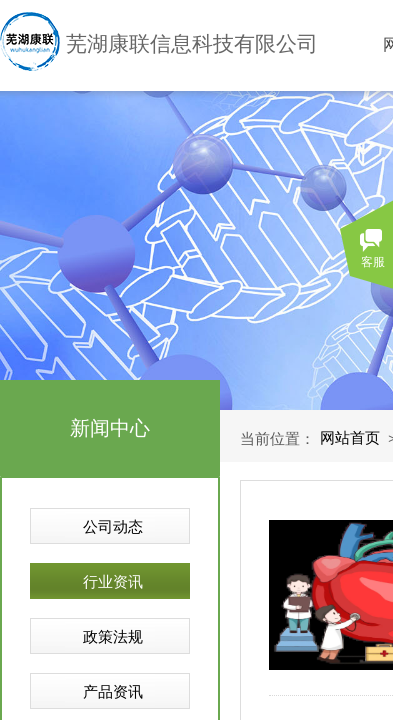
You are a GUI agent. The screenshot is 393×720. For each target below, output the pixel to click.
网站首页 (350, 438)
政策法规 (113, 637)
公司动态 (113, 527)
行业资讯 (113, 582)
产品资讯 (113, 692)
